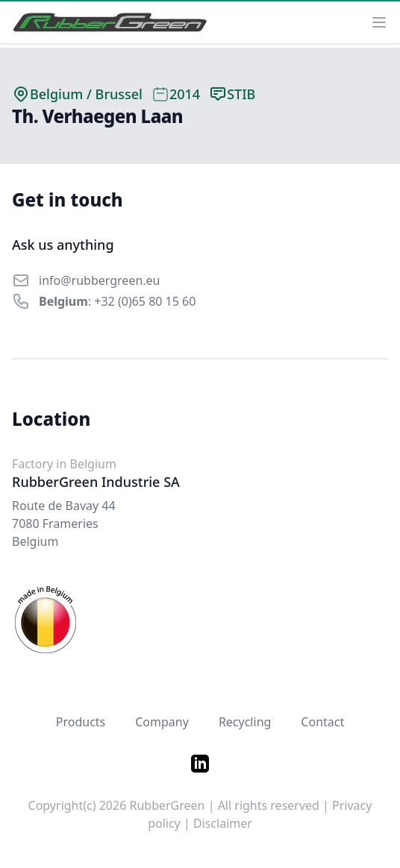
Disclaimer (223, 823)
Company (162, 722)
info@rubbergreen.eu (100, 280)
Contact (322, 722)
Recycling (245, 722)
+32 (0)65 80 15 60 (145, 301)
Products (81, 722)
